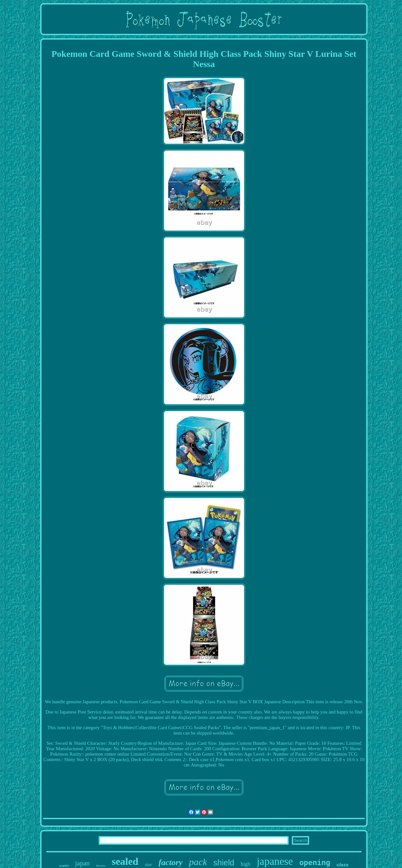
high (246, 864)
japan (82, 863)
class (343, 865)
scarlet (64, 865)
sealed (125, 861)
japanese (275, 861)
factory (171, 862)
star (148, 864)
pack (198, 862)
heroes (101, 865)
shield (224, 863)
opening (315, 863)
